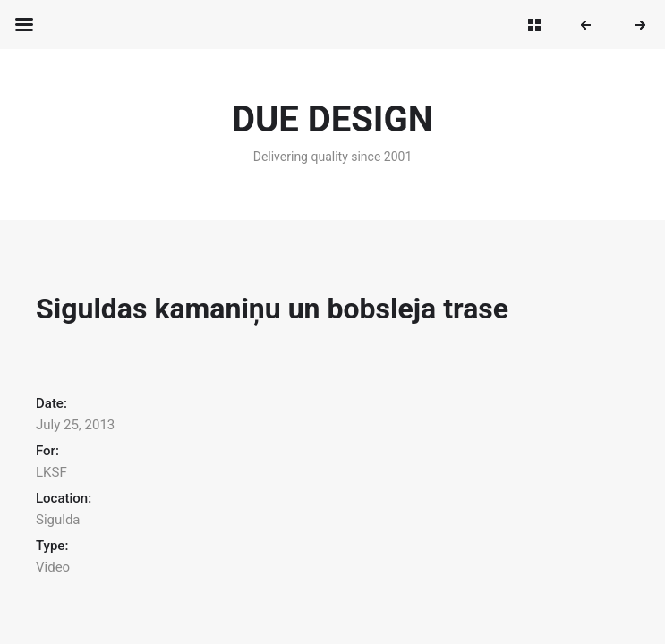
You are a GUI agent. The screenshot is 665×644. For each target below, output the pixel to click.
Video (53, 567)
